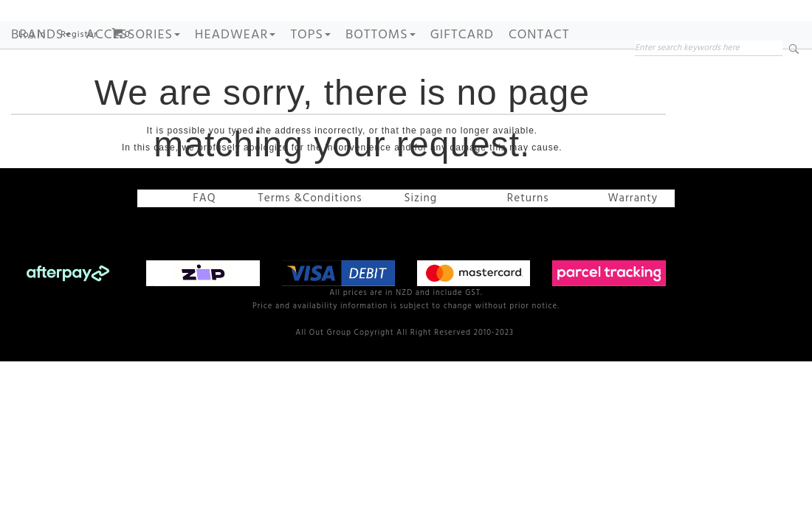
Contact (539, 80)
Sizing (414, 243)
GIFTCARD (462, 80)
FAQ (200, 243)
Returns (522, 243)
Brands (41, 80)
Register (79, 80)
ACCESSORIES (133, 80)
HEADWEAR (235, 80)
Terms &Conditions (311, 243)
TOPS (310, 80)
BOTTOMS (381, 80)
